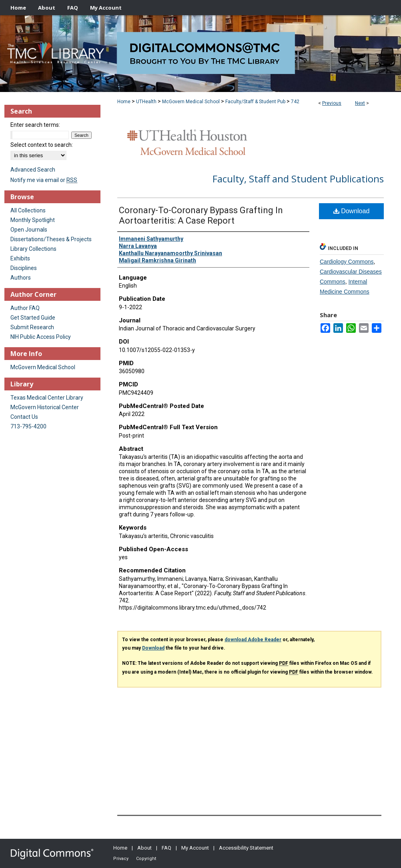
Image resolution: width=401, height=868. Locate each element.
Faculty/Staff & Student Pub (255, 102)
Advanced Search (33, 170)
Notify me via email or (44, 180)
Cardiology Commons (347, 262)
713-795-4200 (28, 426)
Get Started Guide (33, 318)
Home (124, 102)
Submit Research (32, 327)
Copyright (146, 859)
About (144, 848)
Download (352, 211)
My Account (195, 848)
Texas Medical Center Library (47, 398)
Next (360, 103)
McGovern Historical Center (45, 407)
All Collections (28, 210)
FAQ (166, 848)
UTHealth (146, 102)
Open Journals (29, 230)
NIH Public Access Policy (41, 337)
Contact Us (24, 417)
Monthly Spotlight (33, 220)
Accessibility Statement (246, 848)
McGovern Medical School (191, 102)
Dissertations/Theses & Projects (51, 239)
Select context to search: (42, 145)
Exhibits (20, 258)
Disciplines (24, 268)
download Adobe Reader (253, 640)
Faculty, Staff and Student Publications (298, 179)
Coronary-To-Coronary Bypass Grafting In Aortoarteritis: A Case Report (201, 215)
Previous (332, 103)
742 (295, 102)
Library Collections (33, 249)
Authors (21, 278)
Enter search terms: (35, 125)
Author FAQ (25, 308)
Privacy (121, 859)
